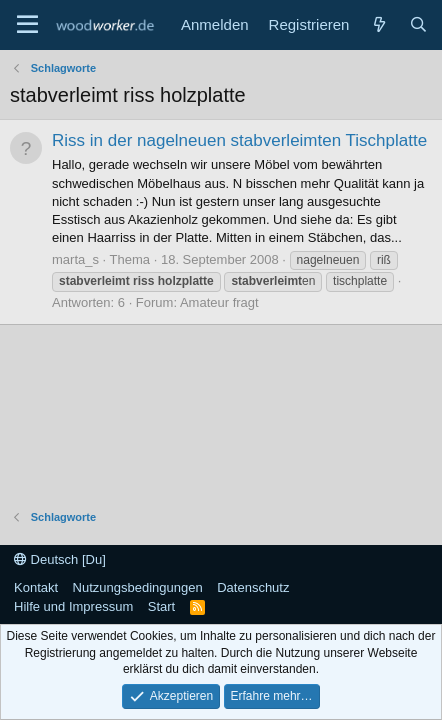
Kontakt (36, 587)
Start (161, 606)
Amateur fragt (219, 302)
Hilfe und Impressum (73, 606)
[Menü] (27, 25)
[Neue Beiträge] (378, 24)
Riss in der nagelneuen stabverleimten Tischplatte (239, 140)
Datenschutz (253, 587)
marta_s (75, 259)
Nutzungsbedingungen (138, 587)
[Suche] (418, 24)
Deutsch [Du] (60, 559)
